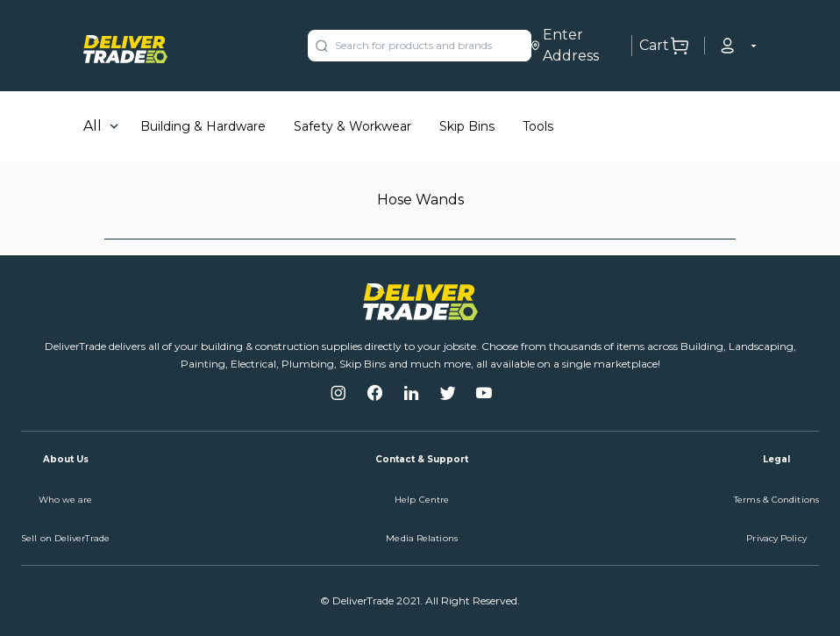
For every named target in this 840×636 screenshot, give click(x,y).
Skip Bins (467, 126)
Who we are (66, 500)
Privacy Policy (776, 538)
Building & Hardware (203, 126)
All (93, 126)
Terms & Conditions (776, 500)
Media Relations (422, 538)
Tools (538, 126)
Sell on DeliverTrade (65, 538)
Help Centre (422, 500)
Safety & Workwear (352, 126)
